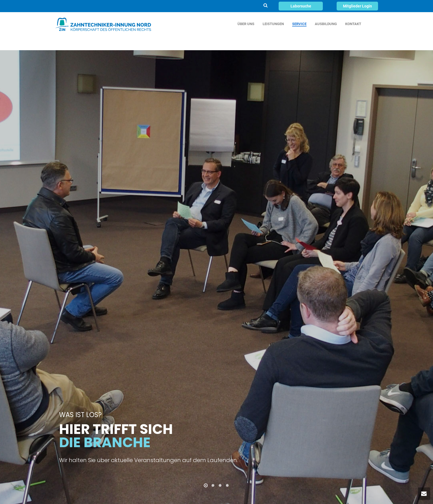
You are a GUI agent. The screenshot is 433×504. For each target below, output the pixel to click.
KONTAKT (353, 24)
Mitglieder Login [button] (357, 6)
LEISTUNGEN (273, 24)
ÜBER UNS (246, 24)
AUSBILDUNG (326, 24)
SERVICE (299, 24)
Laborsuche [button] (301, 6)
